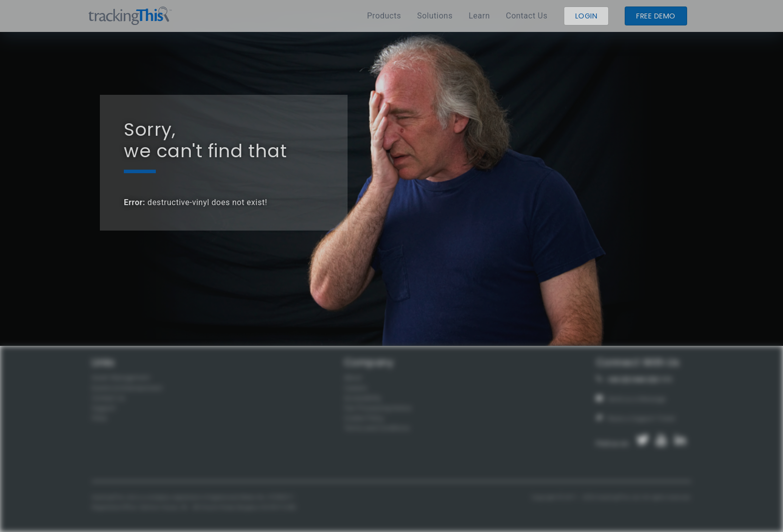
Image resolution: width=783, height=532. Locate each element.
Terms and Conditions (377, 428)
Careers (356, 388)
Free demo (656, 16)
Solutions (435, 16)
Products (384, 16)
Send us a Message (631, 399)
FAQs (100, 418)
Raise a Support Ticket (636, 418)
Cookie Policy (364, 418)
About (353, 378)
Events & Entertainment (127, 388)
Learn (479, 16)
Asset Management (121, 378)
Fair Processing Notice (378, 408)
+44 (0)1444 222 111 (634, 380)
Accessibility (363, 398)
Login (587, 16)
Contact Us (527, 16)
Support (104, 408)
